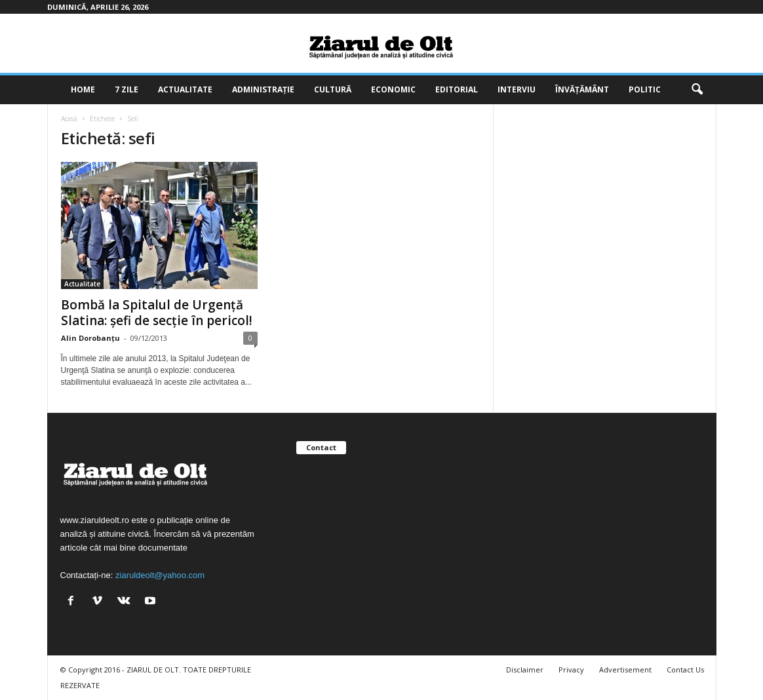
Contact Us (685, 670)
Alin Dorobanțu (90, 338)
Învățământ (582, 89)
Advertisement (625, 670)
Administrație (263, 89)
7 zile (127, 89)
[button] (697, 90)
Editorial (457, 89)
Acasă (69, 119)
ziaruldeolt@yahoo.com (160, 575)
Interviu (517, 89)
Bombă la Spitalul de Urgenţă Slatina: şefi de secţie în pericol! (157, 313)
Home (83, 89)
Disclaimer (525, 670)
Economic (393, 89)
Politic (645, 89)
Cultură (333, 89)
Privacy (571, 670)
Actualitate (185, 89)
